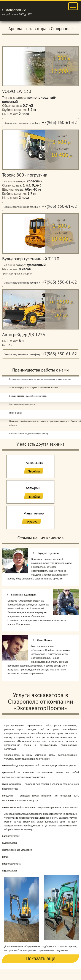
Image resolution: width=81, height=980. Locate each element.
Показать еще (41, 959)
